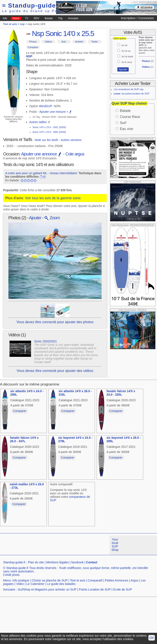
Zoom (52, 218)
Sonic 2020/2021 (46, 341)
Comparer (33, 47)
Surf (123, 123)
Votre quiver (120, 38)
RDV (37, 18)
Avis (64, 42)
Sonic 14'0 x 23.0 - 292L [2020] (49, 127)
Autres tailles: (38, 122)
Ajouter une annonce (42, 154)
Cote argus (75, 154)
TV (27, 18)
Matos (16, 18)
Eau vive (126, 129)
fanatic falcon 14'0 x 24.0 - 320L (121, 393)
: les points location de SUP (132, 94)
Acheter (79, 42)
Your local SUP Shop (115, 545)
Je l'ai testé (127, 56)
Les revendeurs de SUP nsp (129, 89)
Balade (49, 18)
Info (5, 18)
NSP (29, 56)
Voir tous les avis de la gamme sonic (53, 198)
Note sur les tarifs (46, 140)
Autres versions (71, 140)
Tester (95, 42)
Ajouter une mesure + (56, 112)
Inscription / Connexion (137, 18)
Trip (60, 18)
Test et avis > (12, 24)
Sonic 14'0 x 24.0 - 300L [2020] (49, 132)
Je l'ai (124, 45)
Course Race (130, 117)
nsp (22, 24)
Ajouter (35, 218)
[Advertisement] (71, 566)
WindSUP (46, 106)
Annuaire (73, 18)
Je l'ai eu (126, 51)
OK (152, 638)
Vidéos (48, 42)
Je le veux (127, 62)
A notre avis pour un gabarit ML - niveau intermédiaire (41, 173)
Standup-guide (33, 5)
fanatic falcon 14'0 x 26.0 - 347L (24, 439)
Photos (33, 42)
